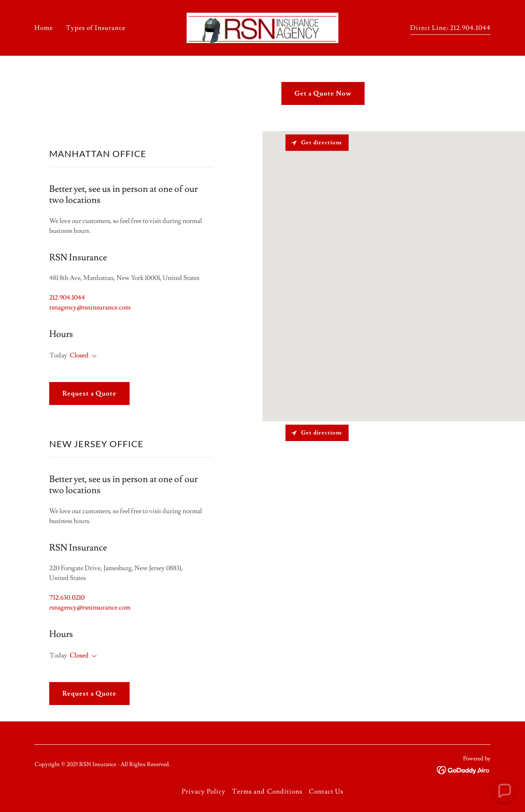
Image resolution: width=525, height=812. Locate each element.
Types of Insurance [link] (96, 28)
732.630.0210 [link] (67, 598)
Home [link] (44, 28)
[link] (263, 26)
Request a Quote (89, 393)
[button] (93, 356)
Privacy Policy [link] (204, 792)
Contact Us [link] (326, 792)
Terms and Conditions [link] (267, 792)
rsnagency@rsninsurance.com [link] (90, 307)
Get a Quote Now (323, 93)
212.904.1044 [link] (67, 298)
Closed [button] (79, 355)
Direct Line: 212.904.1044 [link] (450, 28)
